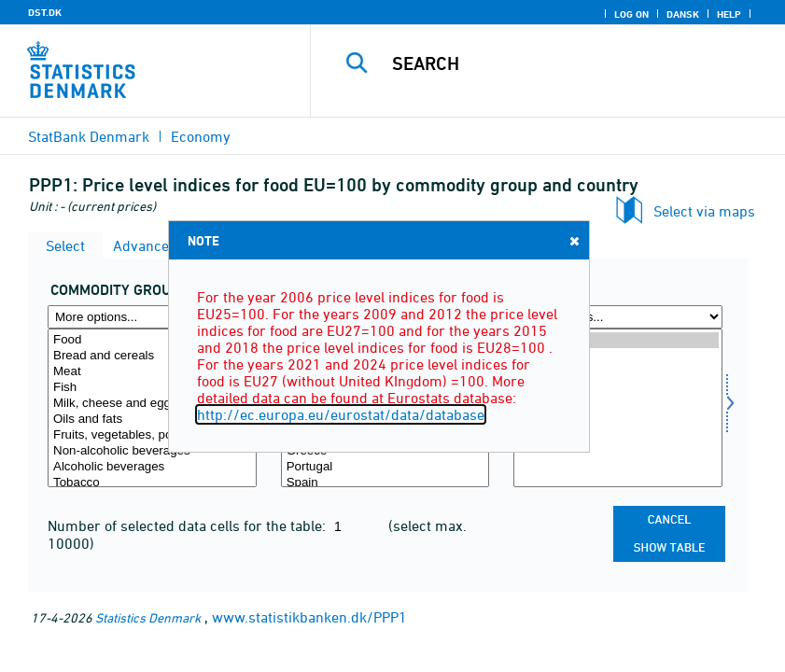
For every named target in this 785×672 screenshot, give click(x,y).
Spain (385, 483)
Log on (631, 14)
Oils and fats (152, 420)
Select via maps (704, 211)
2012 (618, 404)
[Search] (572, 63)
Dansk (683, 14)
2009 (618, 420)
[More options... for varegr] (152, 317)
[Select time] (618, 408)
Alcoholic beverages (152, 467)
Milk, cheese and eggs (152, 404)
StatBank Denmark (89, 136)
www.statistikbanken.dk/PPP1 (309, 617)
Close (573, 240)
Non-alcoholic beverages (152, 451)
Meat (152, 372)
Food (152, 340)
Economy (201, 136)
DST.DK (45, 12)
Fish (152, 388)
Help (729, 14)
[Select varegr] (152, 408)
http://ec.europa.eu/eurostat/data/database (341, 414)
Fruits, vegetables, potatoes (152, 435)
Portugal (385, 467)
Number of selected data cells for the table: (189, 525)
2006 (618, 435)
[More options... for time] (618, 317)
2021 (618, 356)
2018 (618, 372)
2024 (618, 340)
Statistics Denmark (148, 617)
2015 (618, 388)
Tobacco (152, 483)
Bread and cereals (152, 356)
